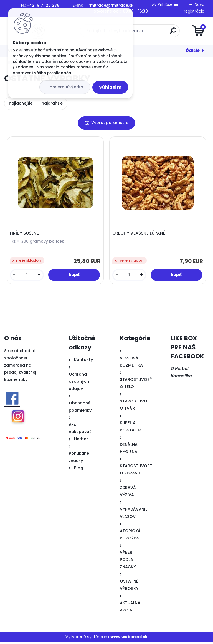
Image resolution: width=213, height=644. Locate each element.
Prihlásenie (168, 4)
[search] (173, 33)
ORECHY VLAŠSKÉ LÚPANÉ (140, 234)
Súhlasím (110, 87)
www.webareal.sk (129, 638)
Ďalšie (193, 50)
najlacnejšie (21, 103)
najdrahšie (52, 103)
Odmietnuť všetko (65, 87)
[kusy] (27, 276)
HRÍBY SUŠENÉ (25, 234)
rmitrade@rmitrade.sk (111, 5)
